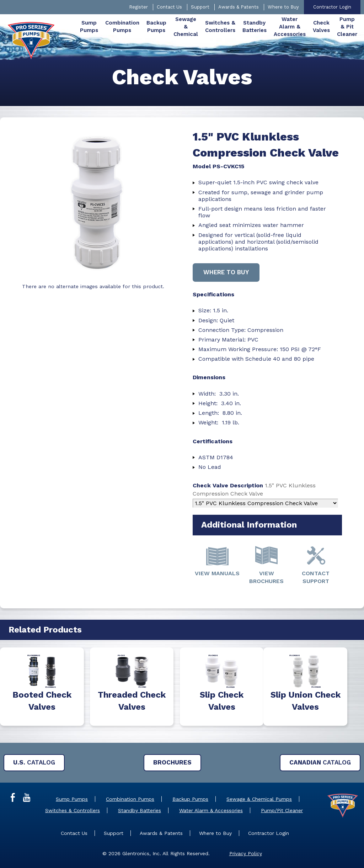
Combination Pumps (130, 799)
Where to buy (226, 272)
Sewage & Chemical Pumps (259, 799)
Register (138, 7)
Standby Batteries (140, 810)
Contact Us (169, 7)
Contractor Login (332, 7)
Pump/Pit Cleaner (282, 810)
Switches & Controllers (73, 810)
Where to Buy (283, 7)
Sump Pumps (72, 799)
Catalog (34, 762)
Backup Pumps (190, 799)
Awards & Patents (239, 7)
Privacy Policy (246, 853)
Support (200, 7)
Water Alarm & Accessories (211, 810)
